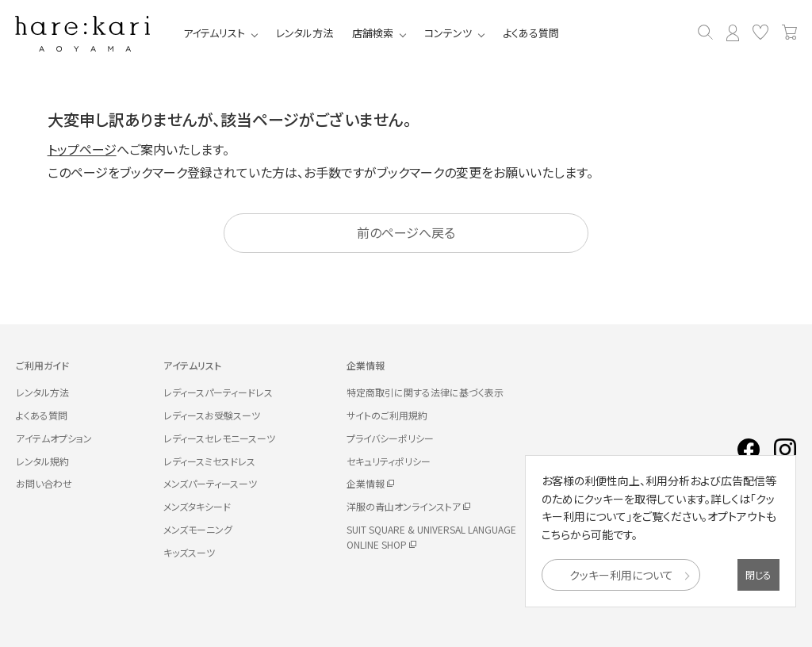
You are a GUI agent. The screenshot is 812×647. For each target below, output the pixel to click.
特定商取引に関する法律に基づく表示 (425, 392)
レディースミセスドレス (209, 461)
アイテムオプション (54, 438)
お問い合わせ (44, 483)
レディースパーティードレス (218, 392)
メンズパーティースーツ (210, 483)
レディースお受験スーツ (212, 415)
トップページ (82, 149)
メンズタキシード (197, 506)
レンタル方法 (305, 33)
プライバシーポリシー (390, 438)
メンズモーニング (198, 529)
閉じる (758, 574)
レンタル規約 (42, 461)
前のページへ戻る (406, 232)
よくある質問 (532, 33)
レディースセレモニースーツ (219, 438)
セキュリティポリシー (389, 461)
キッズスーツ (189, 552)
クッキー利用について (621, 575)
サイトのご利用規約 (387, 415)
